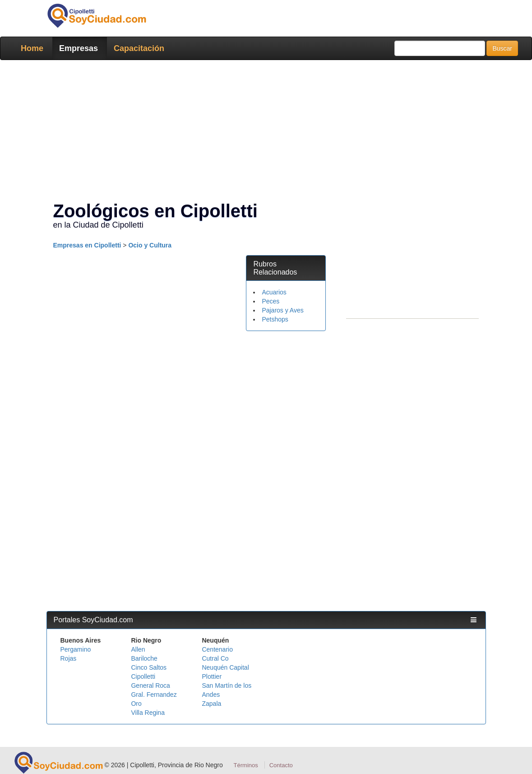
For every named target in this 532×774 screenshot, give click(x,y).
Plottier (212, 676)
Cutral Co (215, 658)
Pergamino (76, 649)
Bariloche (144, 658)
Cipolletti (143, 676)
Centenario (217, 649)
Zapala (211, 704)
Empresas (79, 48)
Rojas (69, 658)
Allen (138, 649)
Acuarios (274, 292)
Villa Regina (148, 713)
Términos (246, 765)
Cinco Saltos (149, 667)
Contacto (281, 765)
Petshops (275, 319)
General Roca (150, 685)
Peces (271, 301)
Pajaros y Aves (282, 310)
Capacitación (139, 48)
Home (32, 48)
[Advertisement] (266, 132)
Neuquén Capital (225, 667)
